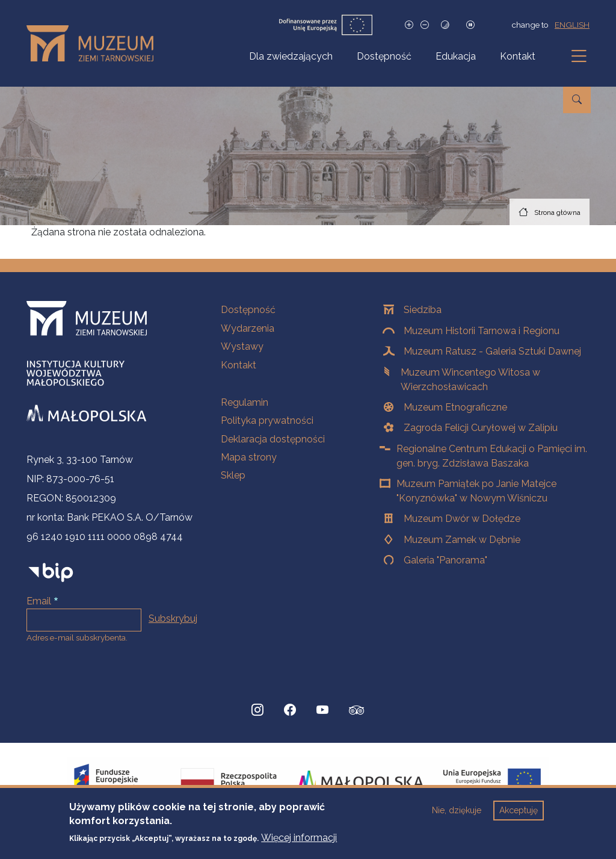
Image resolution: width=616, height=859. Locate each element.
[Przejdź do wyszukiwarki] (577, 100)
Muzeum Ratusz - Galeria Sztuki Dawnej (492, 351)
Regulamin (245, 402)
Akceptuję (519, 810)
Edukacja (456, 56)
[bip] (51, 572)
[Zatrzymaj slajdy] (470, 25)
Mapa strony (249, 457)
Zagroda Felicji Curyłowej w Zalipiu (481, 428)
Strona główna (557, 212)
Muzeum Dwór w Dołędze (462, 519)
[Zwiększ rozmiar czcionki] (409, 25)
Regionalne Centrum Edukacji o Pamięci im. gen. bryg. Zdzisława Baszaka (492, 456)
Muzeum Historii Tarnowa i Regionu (482, 331)
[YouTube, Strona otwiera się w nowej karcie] (322, 710)
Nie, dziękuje (457, 810)
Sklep (233, 475)
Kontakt (518, 56)
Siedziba (423, 310)
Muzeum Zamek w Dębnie (462, 540)
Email (39, 601)
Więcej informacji (299, 838)
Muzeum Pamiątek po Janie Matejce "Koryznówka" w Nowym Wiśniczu (476, 491)
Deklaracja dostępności (273, 439)
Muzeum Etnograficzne (455, 407)
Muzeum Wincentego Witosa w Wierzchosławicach (470, 380)
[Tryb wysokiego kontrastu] (445, 25)
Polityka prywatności (267, 420)
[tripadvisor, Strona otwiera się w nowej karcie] (357, 712)
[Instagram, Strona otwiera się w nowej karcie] (257, 710)
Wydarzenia (248, 328)
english (572, 25)
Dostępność (384, 56)
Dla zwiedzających (291, 56)
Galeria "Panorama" (445, 560)
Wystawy (242, 346)
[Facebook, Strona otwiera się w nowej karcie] (290, 710)
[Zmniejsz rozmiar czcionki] (425, 25)
